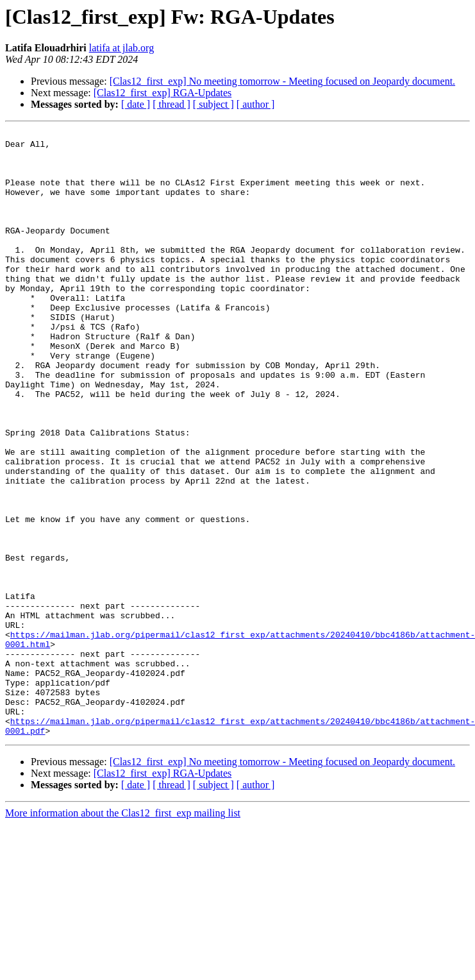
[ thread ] (171, 104)
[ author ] (256, 104)
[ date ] (136, 104)
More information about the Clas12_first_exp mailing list (123, 934)
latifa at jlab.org (121, 48)
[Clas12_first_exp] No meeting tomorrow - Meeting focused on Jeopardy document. (282, 81)
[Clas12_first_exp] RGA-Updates (163, 93)
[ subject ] (213, 104)
